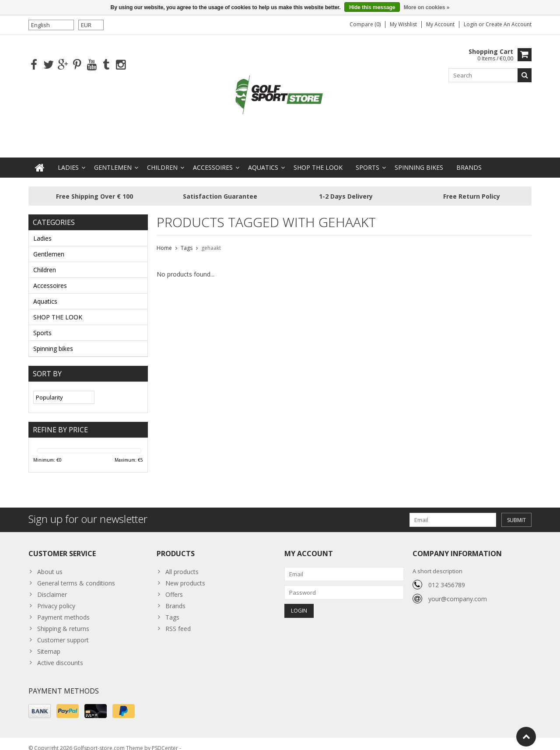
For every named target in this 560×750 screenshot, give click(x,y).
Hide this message (372, 7)
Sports (367, 159)
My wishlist (403, 24)
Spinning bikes (419, 159)
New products (185, 574)
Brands (469, 159)
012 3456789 (447, 576)
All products (182, 563)
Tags (187, 239)
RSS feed (178, 620)
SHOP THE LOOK (318, 159)
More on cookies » (427, 7)
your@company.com (458, 590)
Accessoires (213, 159)
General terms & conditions (76, 574)
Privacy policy (56, 597)
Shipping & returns (63, 620)
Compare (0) (365, 24)
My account (440, 24)
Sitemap (49, 643)
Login (471, 24)
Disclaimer (52, 586)
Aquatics (263, 159)
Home (164, 239)
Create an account (509, 24)
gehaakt (211, 239)
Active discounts (60, 654)
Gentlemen (113, 159)
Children (162, 159)
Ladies (68, 159)
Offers (174, 586)
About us (50, 563)
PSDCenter (165, 739)
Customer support (63, 631)
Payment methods (63, 608)
